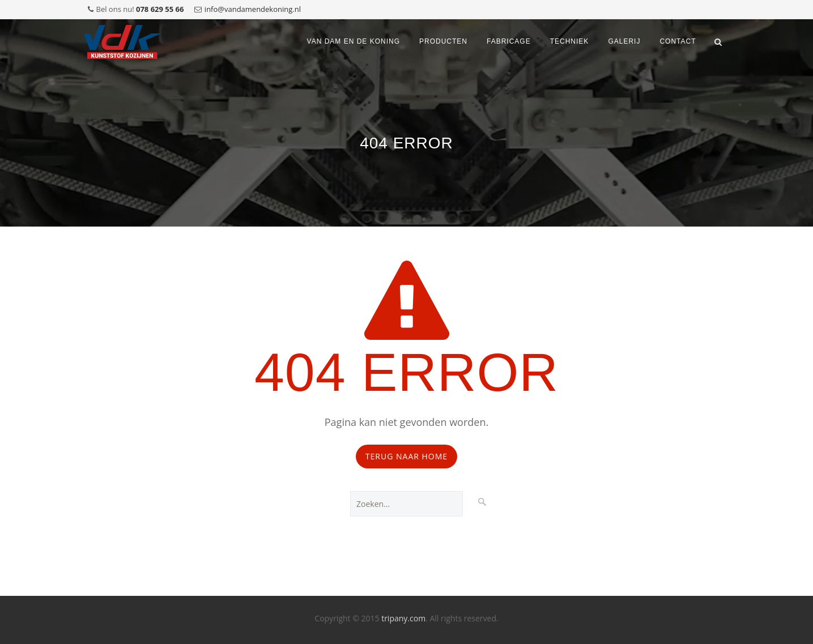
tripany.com (403, 618)
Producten (443, 41)
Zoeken (482, 500)
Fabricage (509, 41)
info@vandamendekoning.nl (253, 9)
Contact (678, 41)
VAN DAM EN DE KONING (354, 41)
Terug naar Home (406, 456)
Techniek (570, 41)
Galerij (624, 41)
